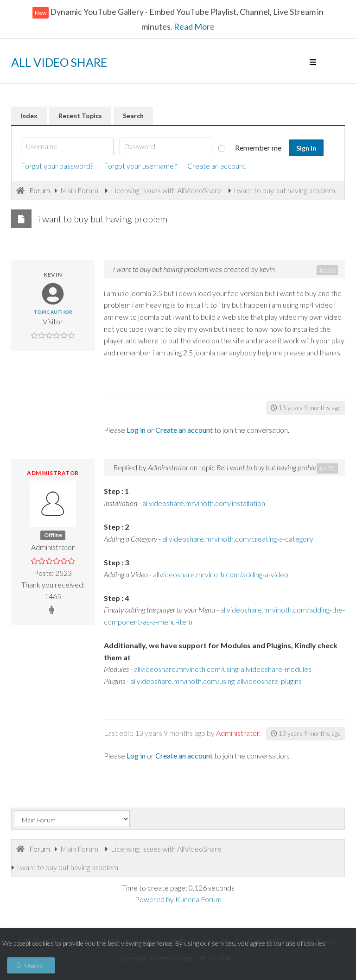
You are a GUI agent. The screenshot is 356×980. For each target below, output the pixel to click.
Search (133, 116)
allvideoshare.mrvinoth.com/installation (204, 503)
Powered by (154, 899)
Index (29, 116)
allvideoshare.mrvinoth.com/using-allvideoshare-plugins (216, 681)
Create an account (216, 166)
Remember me (250, 148)
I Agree (34, 965)
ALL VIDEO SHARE (59, 62)
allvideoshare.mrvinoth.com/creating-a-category (238, 539)
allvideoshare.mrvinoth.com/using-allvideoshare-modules (223, 669)
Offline (53, 535)
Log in (136, 430)
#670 (327, 468)
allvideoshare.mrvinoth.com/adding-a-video (221, 574)
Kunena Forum (198, 899)
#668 (327, 270)
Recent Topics (80, 116)
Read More (194, 26)
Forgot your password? (57, 166)
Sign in (306, 148)
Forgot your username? (140, 166)
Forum (40, 190)
